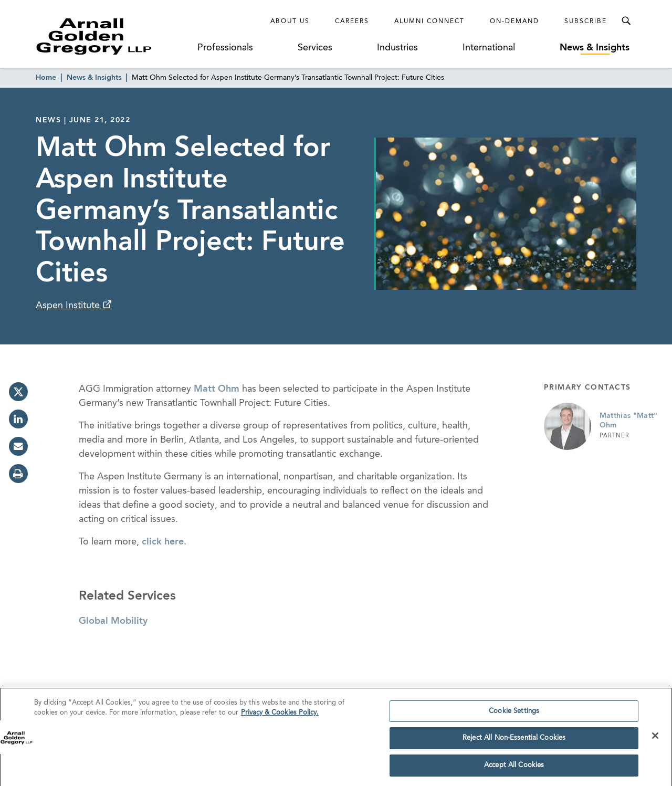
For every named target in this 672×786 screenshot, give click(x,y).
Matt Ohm (217, 389)
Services (315, 48)
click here (163, 542)
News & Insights (595, 48)
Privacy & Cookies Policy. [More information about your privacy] (280, 716)
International (489, 48)
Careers (352, 22)
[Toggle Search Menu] (626, 21)
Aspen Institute (69, 306)
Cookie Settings (514, 714)
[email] (18, 446)
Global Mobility (113, 621)
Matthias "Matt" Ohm (629, 421)
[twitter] (18, 392)
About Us (290, 22)
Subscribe (586, 22)
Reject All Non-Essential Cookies (514, 741)
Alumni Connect (429, 22)
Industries (397, 48)
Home (46, 78)
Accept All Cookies (514, 768)
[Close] (655, 738)
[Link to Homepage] (113, 36)
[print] (18, 474)
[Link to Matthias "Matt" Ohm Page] (568, 426)
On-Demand (514, 22)
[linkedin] (18, 419)
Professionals (225, 48)
